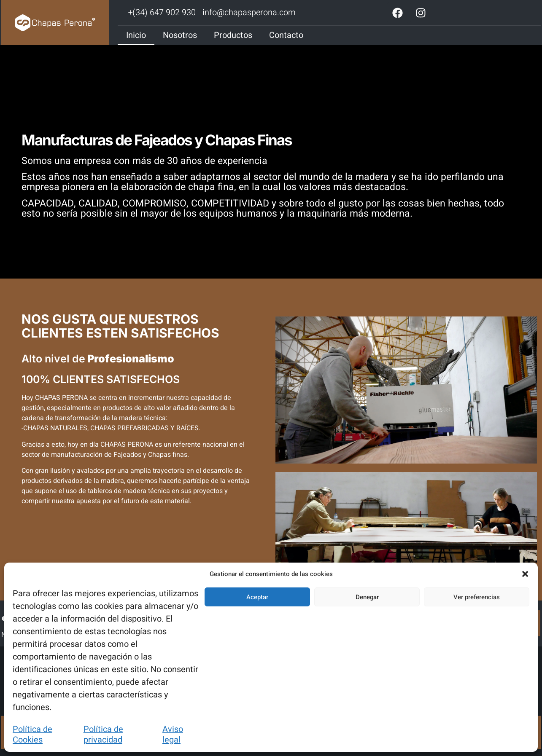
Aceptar (257, 597)
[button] (525, 574)
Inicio (136, 35)
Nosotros (180, 35)
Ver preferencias (477, 597)
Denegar (367, 597)
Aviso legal (173, 735)
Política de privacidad (103, 735)
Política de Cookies (32, 735)
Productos (233, 35)
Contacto (286, 35)
